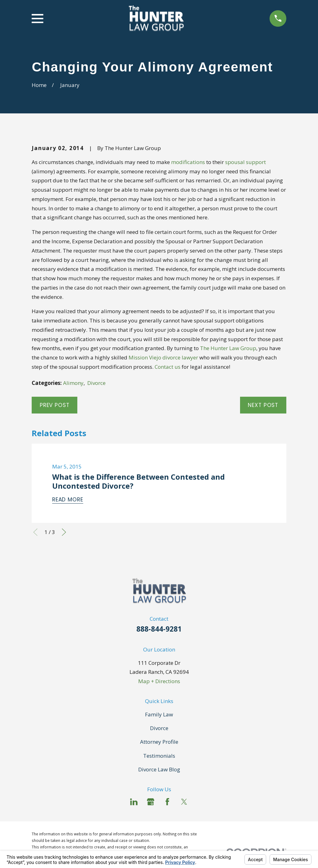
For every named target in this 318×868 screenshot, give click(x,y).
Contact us (168, 367)
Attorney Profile (159, 742)
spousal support (245, 162)
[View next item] (64, 532)
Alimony (73, 383)
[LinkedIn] (134, 802)
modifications (188, 162)
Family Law (159, 714)
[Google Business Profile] (151, 802)
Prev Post (55, 405)
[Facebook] (167, 802)
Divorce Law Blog (159, 769)
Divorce (96, 383)
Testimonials (159, 756)
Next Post (263, 405)
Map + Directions (159, 681)
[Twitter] (184, 802)
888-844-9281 (159, 629)
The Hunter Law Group (228, 348)
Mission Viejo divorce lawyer (163, 357)
